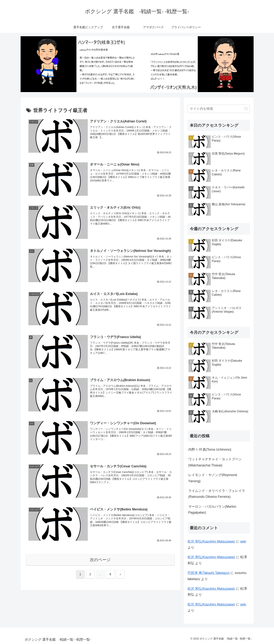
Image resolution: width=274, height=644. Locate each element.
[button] (246, 109)
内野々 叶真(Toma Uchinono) (210, 450)
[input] (219, 109)
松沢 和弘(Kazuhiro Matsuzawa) (211, 541)
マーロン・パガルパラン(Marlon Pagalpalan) (212, 510)
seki (243, 541)
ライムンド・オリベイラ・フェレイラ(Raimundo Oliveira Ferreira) (217, 494)
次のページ (100, 560)
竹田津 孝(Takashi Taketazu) (209, 573)
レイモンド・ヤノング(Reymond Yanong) (213, 478)
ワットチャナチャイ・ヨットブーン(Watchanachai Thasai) (215, 462)
